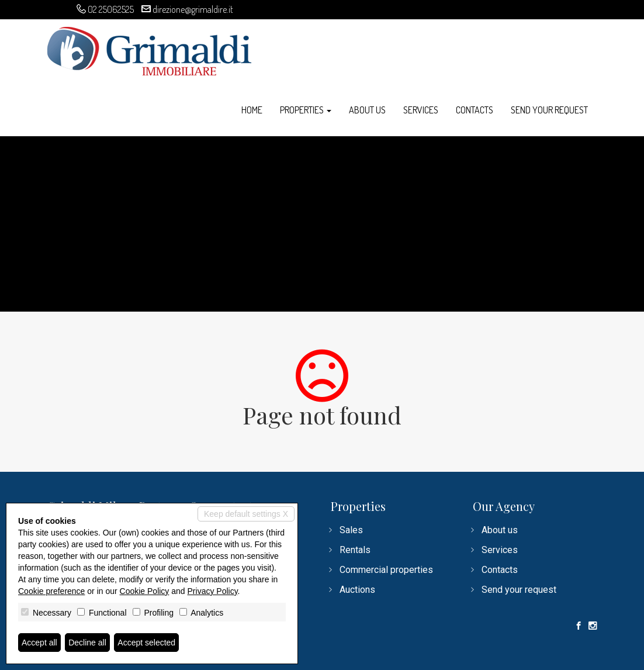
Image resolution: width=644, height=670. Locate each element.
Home (252, 110)
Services (421, 110)
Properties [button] (306, 110)
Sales (351, 530)
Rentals (355, 550)
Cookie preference (51, 591)
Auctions (357, 590)
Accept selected (146, 643)
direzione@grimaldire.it (193, 9)
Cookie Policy (145, 591)
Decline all (87, 643)
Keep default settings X (246, 514)
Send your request (549, 110)
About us (367, 110)
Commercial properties (386, 570)
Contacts (475, 110)
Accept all (39, 643)
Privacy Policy (213, 591)
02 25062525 (111, 9)
